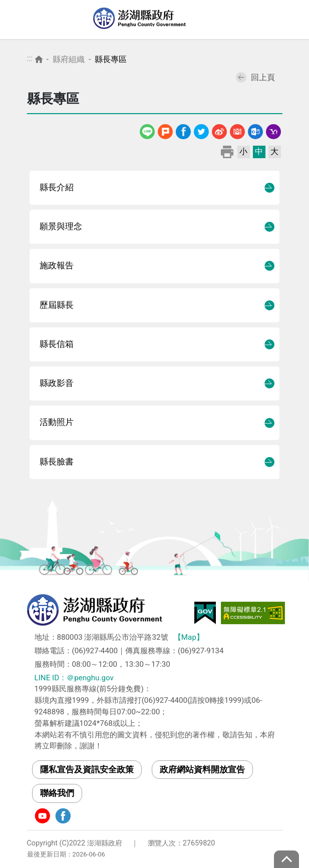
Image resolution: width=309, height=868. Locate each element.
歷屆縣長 (57, 305)
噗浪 (165, 130)
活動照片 (57, 422)
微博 (219, 130)
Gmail (237, 130)
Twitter (201, 130)
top (286, 859)
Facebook (183, 130)
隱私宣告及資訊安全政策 (87, 769)
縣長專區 (111, 59)
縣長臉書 (57, 462)
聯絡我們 (57, 793)
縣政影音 (57, 383)
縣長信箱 (57, 344)
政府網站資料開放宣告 (202, 769)
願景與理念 (61, 227)
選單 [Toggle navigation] (291, 20)
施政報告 (57, 266)
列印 (227, 151)
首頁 (39, 59)
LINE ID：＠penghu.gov (74, 678)
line (148, 130)
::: (30, 58)
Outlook (255, 130)
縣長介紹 (57, 187)
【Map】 (189, 637)
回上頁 (255, 77)
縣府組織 (69, 59)
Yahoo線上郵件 (273, 130)
